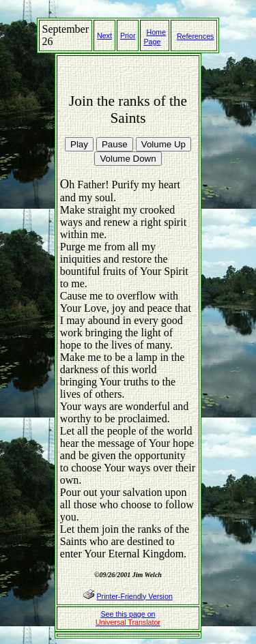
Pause (115, 144)
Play (79, 144)
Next (104, 35)
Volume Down (128, 159)
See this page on (128, 618)
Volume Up (163, 144)
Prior (128, 35)
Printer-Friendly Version (134, 596)
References (196, 36)
